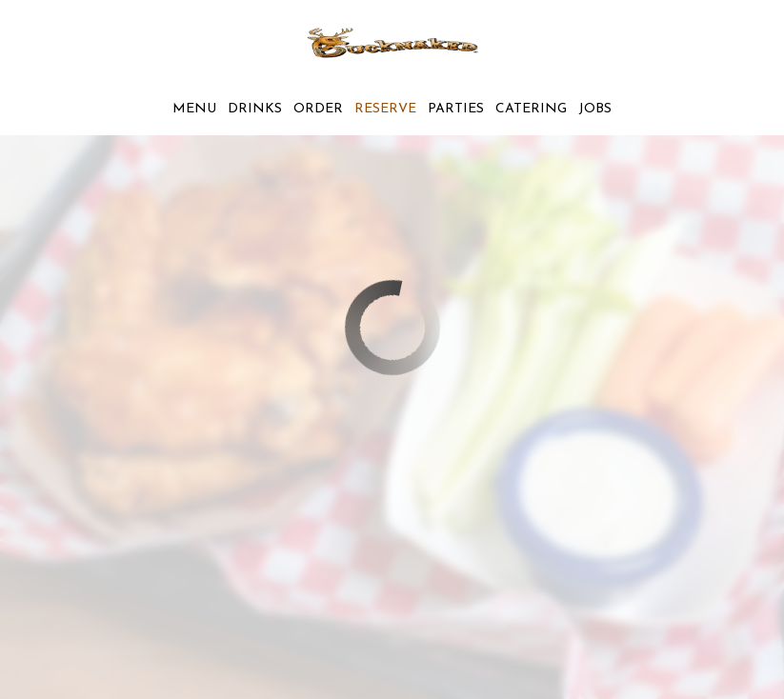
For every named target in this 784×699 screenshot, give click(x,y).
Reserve (385, 109)
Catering (531, 109)
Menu (194, 109)
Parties (456, 109)
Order (318, 109)
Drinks (255, 109)
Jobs (595, 109)
